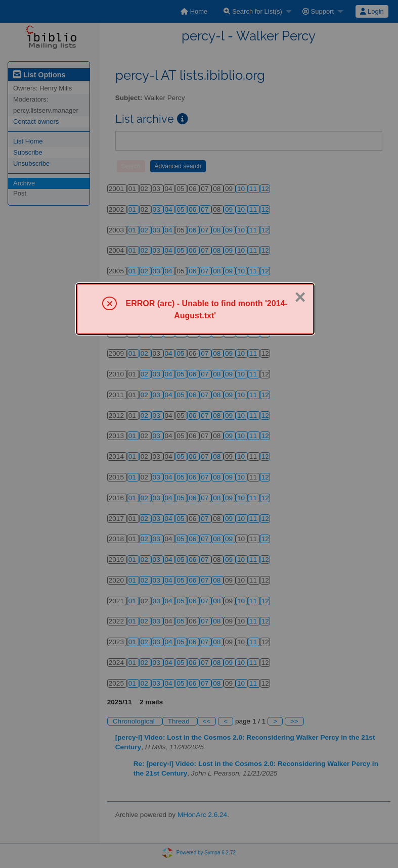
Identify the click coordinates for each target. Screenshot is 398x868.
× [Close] (300, 297)
